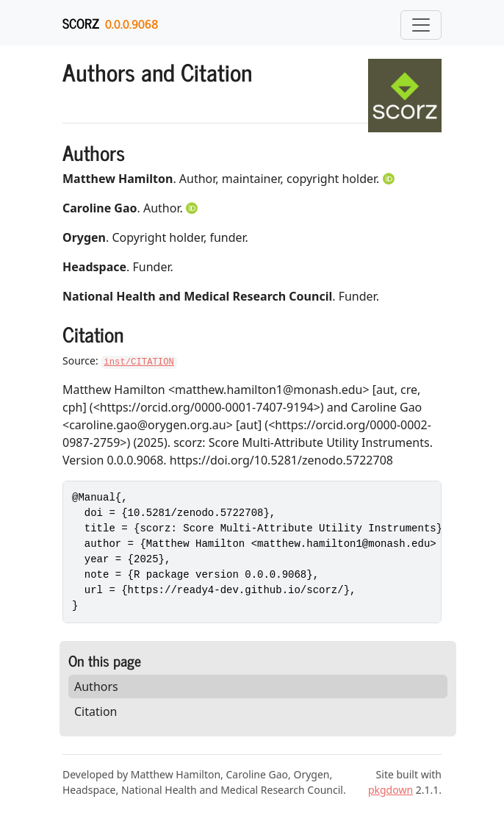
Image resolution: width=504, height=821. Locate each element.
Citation (96, 711)
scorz (81, 23)
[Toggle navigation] (421, 25)
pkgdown (390, 790)
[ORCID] (390, 179)
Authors (96, 686)
